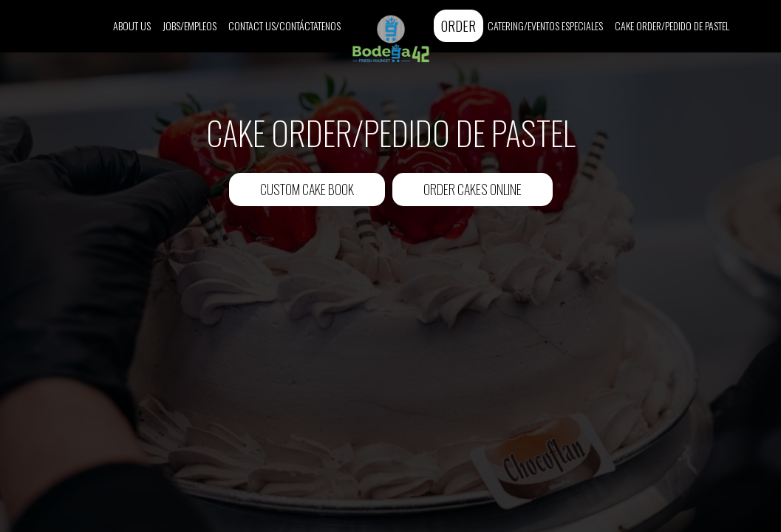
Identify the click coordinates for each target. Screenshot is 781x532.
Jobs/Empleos (190, 26)
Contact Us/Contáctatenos (284, 26)
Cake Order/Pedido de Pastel (672, 26)
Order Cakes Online (473, 189)
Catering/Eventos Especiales (545, 26)
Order (458, 25)
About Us (132, 26)
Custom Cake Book (291, 193)
